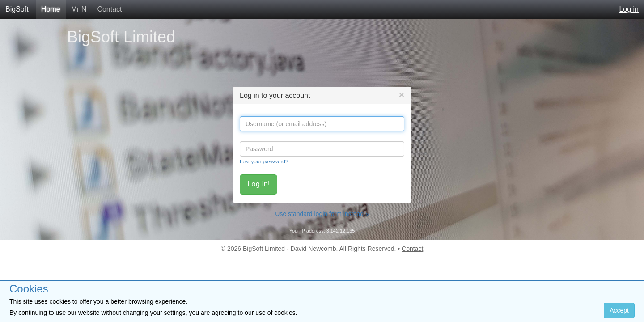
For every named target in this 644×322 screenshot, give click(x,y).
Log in (629, 9)
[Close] (402, 95)
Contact (109, 9)
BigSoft (17, 9)
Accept (619, 310)
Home (51, 9)
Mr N (79, 9)
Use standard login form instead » (322, 214)
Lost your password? (264, 161)
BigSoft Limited (121, 37)
